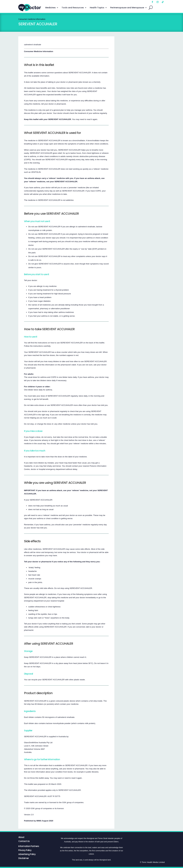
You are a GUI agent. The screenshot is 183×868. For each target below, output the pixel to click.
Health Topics (97, 8)
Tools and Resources (73, 8)
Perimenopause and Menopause (127, 8)
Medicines (50, 8)
